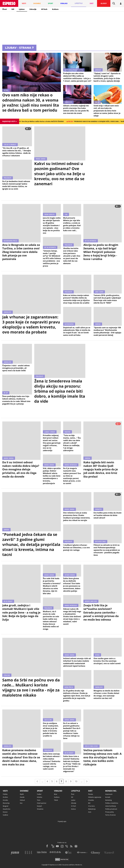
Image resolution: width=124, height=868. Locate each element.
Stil (13, 9)
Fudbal (39, 794)
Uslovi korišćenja (111, 806)
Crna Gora (91, 806)
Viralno (58, 791)
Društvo (5, 797)
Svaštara (57, 797)
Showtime (40, 809)
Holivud (22, 800)
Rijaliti (22, 794)
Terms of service (110, 815)
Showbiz (24, 791)
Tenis (39, 800)
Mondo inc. (111, 791)
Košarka (40, 797)
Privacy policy (109, 812)
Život (5, 9)
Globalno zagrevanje (95, 797)
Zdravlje (33, 9)
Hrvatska (91, 800)
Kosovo (5, 812)
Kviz (21, 803)
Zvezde (22, 797)
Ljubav (22, 9)
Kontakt (108, 797)
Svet (90, 791)
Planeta (91, 794)
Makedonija (92, 809)
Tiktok (56, 800)
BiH (89, 803)
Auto (90, 812)
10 (76, 781)
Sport (40, 791)
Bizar (56, 794)
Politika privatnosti (111, 809)
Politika (5, 794)
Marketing (108, 800)
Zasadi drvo (7, 809)
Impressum (109, 794)
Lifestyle (76, 791)
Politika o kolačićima (112, 803)
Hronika (5, 800)
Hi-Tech (44, 9)
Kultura (55, 9)
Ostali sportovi (42, 803)
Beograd (6, 806)
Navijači (39, 806)
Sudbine (5, 815)
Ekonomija (6, 803)
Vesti (5, 791)
